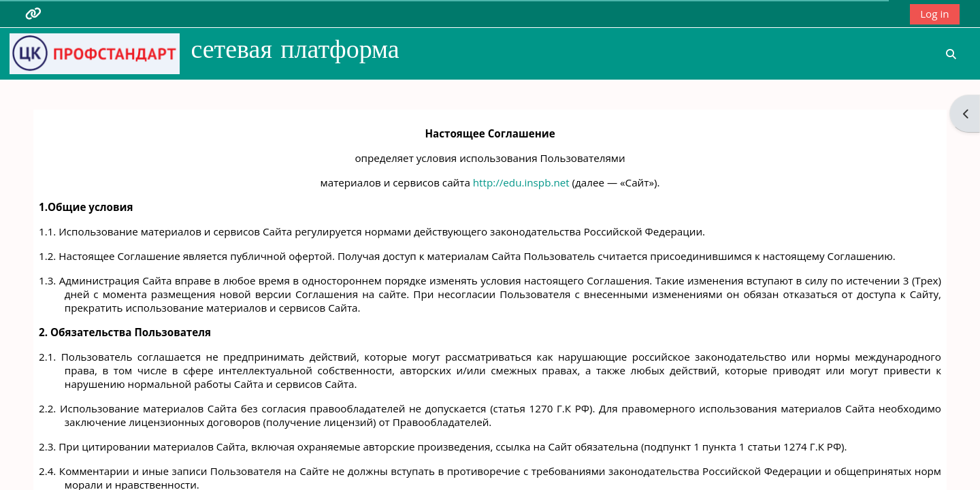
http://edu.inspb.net (521, 182)
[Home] (95, 52)
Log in (934, 14)
